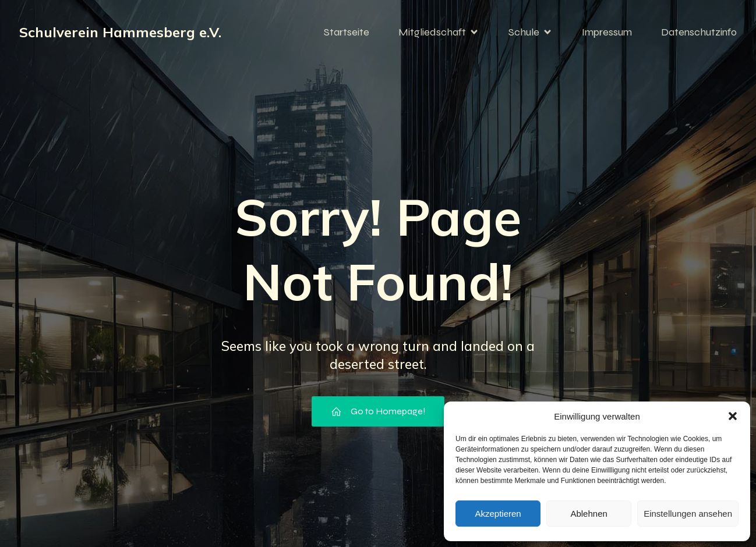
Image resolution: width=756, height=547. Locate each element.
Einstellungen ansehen (688, 514)
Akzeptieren (498, 514)
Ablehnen (589, 514)
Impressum (607, 32)
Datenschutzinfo (699, 32)
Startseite (347, 32)
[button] (733, 416)
